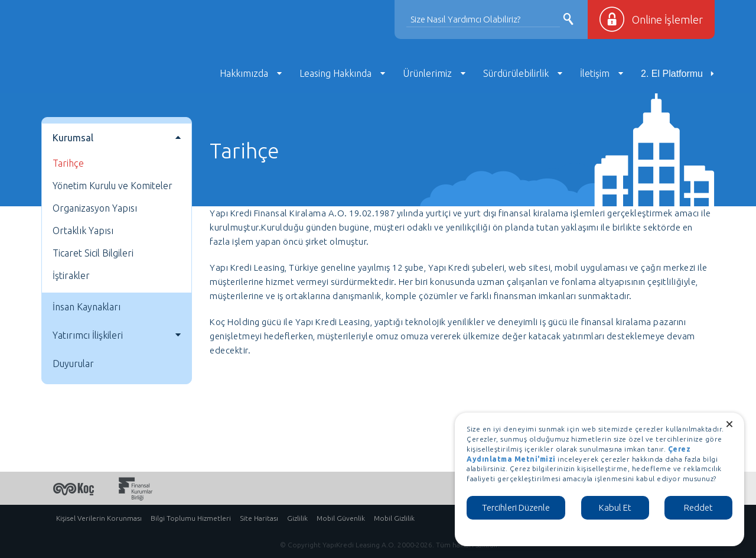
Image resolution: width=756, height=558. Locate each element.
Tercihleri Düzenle (516, 507)
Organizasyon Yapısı (95, 208)
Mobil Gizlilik (394, 518)
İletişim (595, 73)
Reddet (698, 507)
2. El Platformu (672, 74)
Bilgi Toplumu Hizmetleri (191, 518)
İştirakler (71, 275)
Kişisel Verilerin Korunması (99, 518)
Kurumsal (73, 138)
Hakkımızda (244, 73)
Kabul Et (615, 507)
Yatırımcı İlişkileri (88, 335)
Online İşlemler (667, 20)
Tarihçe (68, 163)
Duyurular (73, 364)
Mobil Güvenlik (341, 518)
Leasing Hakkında (335, 73)
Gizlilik (297, 518)
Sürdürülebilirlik (516, 73)
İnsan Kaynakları (87, 307)
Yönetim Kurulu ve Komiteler (113, 186)
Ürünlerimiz (427, 73)
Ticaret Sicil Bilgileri (93, 253)
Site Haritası (259, 518)
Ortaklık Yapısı (83, 231)
